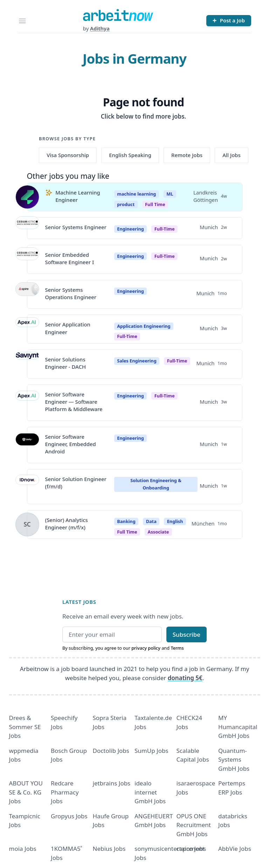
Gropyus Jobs (69, 816)
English (175, 521)
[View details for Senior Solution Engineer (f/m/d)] (27, 487)
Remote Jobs (187, 155)
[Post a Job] (229, 21)
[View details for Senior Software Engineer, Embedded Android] (27, 445)
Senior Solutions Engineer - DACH (66, 363)
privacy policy (146, 648)
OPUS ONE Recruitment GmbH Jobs (194, 825)
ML (170, 194)
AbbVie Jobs (235, 849)
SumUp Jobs (151, 751)
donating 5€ (185, 678)
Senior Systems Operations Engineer (71, 293)
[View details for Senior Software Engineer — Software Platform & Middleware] (27, 403)
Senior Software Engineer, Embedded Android (71, 444)
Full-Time (127, 336)
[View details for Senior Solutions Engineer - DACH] (27, 364)
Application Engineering (144, 326)
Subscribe (187, 634)
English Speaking (130, 155)
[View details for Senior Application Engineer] (27, 329)
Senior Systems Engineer (76, 227)
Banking (126, 521)
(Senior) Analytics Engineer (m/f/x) (67, 524)
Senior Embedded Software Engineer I (70, 258)
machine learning (136, 194)
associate (158, 532)
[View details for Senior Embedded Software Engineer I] (27, 259)
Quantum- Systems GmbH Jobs (234, 760)
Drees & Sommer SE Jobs (25, 727)
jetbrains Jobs (112, 783)
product (126, 204)
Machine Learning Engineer (78, 196)
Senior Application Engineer (68, 328)
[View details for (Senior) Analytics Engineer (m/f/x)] (27, 524)
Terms (177, 648)
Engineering (130, 229)
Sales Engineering (137, 361)
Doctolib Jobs (111, 751)
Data (151, 521)
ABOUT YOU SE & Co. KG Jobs (26, 792)
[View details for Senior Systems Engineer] (27, 228)
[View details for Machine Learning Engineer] (27, 197)
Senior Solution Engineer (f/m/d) (76, 483)
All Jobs (231, 155)
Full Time (155, 204)
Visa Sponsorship (68, 155)
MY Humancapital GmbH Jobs (238, 727)
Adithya (100, 28)
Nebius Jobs (109, 849)
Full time (127, 532)
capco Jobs (191, 849)
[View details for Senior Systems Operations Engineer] (27, 294)
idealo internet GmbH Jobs (150, 792)
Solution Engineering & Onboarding (156, 484)
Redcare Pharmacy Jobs (65, 792)
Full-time (165, 229)
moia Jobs (23, 849)
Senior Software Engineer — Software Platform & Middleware (74, 402)
